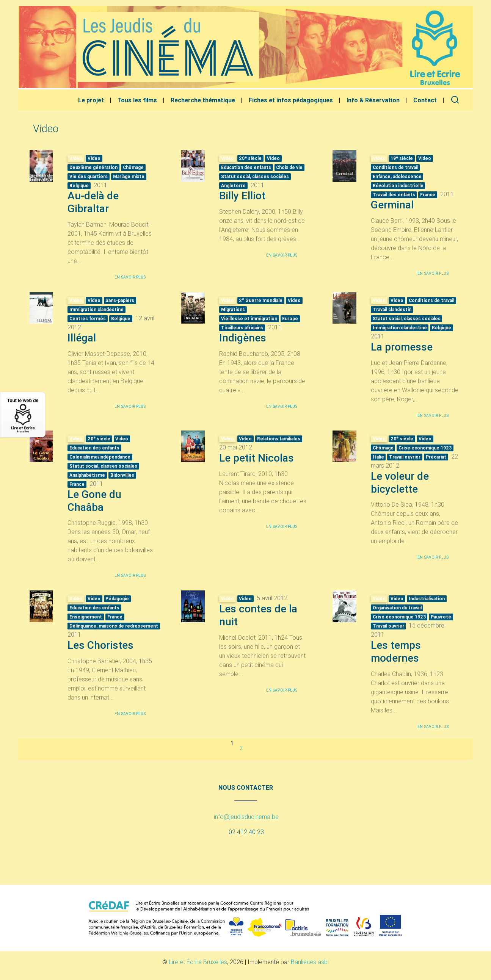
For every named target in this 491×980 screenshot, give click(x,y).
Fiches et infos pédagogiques (291, 100)
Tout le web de (23, 415)
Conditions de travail (395, 167)
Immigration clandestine (96, 309)
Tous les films (137, 100)
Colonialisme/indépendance (100, 457)
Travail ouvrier (405, 457)
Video (94, 158)
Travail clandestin (392, 309)
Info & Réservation (373, 100)
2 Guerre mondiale (261, 300)
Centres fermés (88, 319)
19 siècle (402, 158)
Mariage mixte (129, 176)
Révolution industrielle (398, 186)
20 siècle (250, 158)
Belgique (79, 186)
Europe (290, 319)
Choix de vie (289, 167)
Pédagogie (117, 599)
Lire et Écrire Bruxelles (198, 962)
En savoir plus (130, 277)
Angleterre (233, 186)
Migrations (233, 309)
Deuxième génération (93, 167)
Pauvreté (441, 617)
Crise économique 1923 (425, 448)
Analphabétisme (87, 475)
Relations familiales (279, 439)
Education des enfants (246, 167)
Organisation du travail (397, 608)
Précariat (436, 457)
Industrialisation (427, 599)
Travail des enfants (394, 195)
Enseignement (86, 617)
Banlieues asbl (310, 962)
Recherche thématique (203, 100)
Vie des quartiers (89, 176)
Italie (378, 457)
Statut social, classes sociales (255, 176)
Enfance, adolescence (397, 176)
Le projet (91, 100)
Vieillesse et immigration (249, 319)
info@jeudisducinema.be (246, 817)
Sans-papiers (120, 300)
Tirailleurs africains (242, 328)
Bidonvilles (122, 475)
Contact (425, 100)
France (428, 195)
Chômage (133, 167)
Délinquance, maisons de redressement (114, 626)
